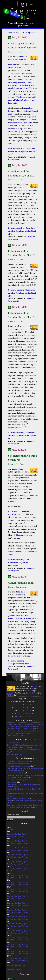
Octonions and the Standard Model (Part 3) (22, 726)
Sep (20, 834)
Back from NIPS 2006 (15, 754)
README (10, 695)
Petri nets (12, 65)
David (35, 807)
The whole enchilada (14, 970)
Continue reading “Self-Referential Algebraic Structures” (19, 563)
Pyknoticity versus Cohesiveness (19, 766)
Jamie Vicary (39, 794)
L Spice (11, 796)
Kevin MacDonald (14, 775)
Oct (16, 834)
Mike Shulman (30, 775)
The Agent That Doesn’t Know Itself (20, 761)
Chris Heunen (29, 794)
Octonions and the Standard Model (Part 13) (23, 805)
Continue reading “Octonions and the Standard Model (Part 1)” (22, 436)
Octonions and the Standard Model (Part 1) (22, 731)
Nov (12, 834)
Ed (33, 780)
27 (16, 716)
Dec (8, 834)
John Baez (21, 592)
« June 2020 (13, 33)
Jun (8, 836)
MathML (35, 687)
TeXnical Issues (12, 743)
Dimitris (23, 775)
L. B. (20, 784)
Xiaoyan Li (24, 60)
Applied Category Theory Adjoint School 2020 (23, 111)
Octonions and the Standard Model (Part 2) (22, 729)
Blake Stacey (20, 780)
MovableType (33, 693)
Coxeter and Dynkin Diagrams (18, 798)
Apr (12, 836)
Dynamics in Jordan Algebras (17, 777)
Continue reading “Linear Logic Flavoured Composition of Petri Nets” (23, 151)
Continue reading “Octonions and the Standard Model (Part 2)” (22, 293)
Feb (12, 830)
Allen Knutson (25, 800)
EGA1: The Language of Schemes (19, 747)
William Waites (13, 764)
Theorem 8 (21, 535)
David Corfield (13, 768)
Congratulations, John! (15, 736)
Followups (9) (13, 239)
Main (22, 33)
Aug (23, 834)
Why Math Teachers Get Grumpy (19, 752)
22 (23, 713)
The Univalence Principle (16, 773)
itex (33, 689)
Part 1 (21, 267)
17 (30, 710)
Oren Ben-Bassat (33, 768)
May (12, 843)
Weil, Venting (11, 782)
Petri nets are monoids (27, 97)
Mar (8, 830)
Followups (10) (14, 159)
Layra (10, 800)
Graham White (26, 784)
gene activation (25, 85)
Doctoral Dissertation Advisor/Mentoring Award (23, 619)
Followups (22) (14, 444)
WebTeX (27, 691)
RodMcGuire (40, 775)
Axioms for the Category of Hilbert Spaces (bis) (24, 789)
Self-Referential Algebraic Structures (20, 733)
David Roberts (13, 784)
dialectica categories (17, 129)
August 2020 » (32, 33)
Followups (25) (14, 571)
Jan (16, 830)
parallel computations (18, 88)
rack (11, 555)
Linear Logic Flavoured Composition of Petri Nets (25, 724)
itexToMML (11, 693)
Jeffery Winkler (21, 807)
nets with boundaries (18, 100)
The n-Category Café (23, 12)
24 (30, 713)
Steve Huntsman (24, 764)
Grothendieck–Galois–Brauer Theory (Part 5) (23, 750)
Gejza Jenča (36, 784)
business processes (16, 83)
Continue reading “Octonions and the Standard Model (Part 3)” (22, 231)
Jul (27, 834)
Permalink (31, 157)
